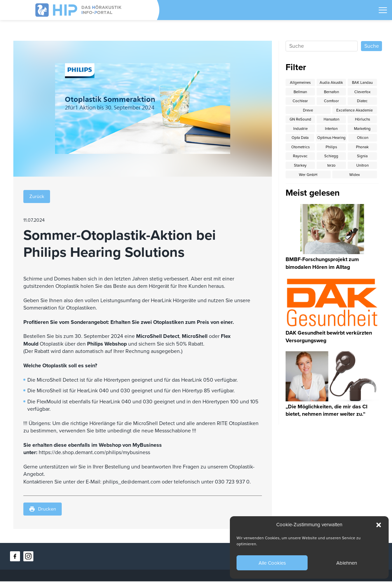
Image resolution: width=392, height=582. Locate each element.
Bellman (300, 91)
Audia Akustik (331, 82)
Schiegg (362, 159)
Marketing (362, 130)
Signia (300, 168)
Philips (362, 149)
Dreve (308, 111)
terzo (362, 168)
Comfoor (331, 101)
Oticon (300, 149)
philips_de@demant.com (132, 482)
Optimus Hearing (355, 140)
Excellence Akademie (355, 111)
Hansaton (331, 120)
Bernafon (331, 91)
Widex (362, 178)
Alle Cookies (272, 563)
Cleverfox (362, 91)
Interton (331, 130)
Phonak (300, 159)
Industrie (300, 130)
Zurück (38, 196)
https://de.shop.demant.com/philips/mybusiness (94, 453)
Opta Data (308, 140)
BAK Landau (362, 82)
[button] (379, 525)
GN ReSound (300, 120)
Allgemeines (300, 82)
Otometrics (331, 149)
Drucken (44, 510)
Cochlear (300, 101)
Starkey (331, 168)
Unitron (300, 178)
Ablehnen (347, 563)
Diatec (362, 101)
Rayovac (331, 159)
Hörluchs (362, 120)
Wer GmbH (331, 178)
